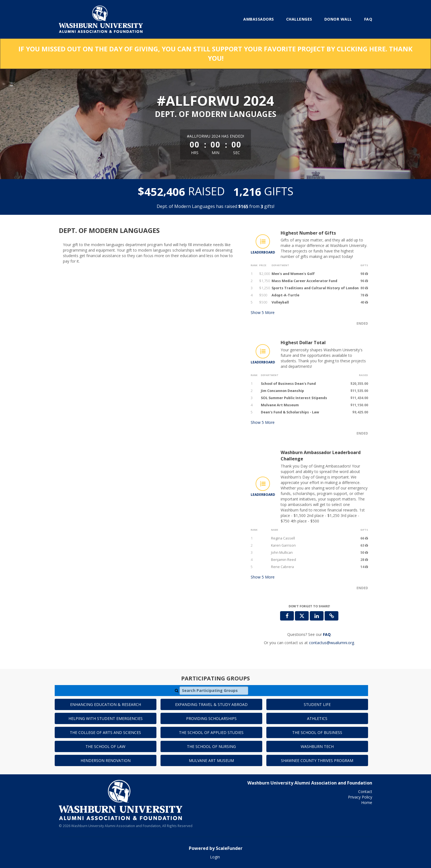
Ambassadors (259, 19)
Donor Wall (338, 19)
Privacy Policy (360, 797)
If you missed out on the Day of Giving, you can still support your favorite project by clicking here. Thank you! (215, 53)
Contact (365, 792)
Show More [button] (263, 312)
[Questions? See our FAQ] (327, 634)
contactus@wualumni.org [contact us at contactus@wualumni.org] (331, 643)
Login (215, 857)
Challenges (299, 19)
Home (367, 802)
